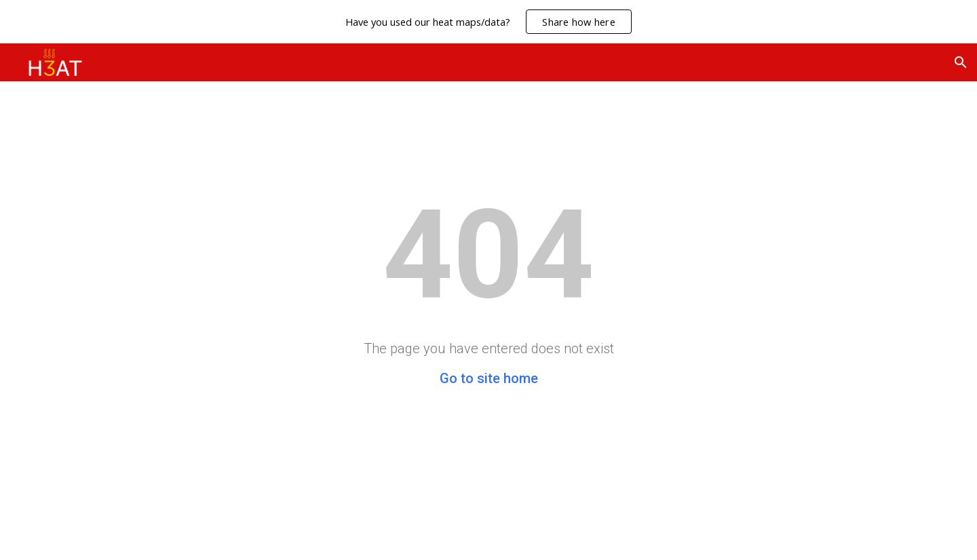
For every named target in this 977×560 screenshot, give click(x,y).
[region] (488, 22)
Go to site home (489, 378)
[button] (961, 62)
